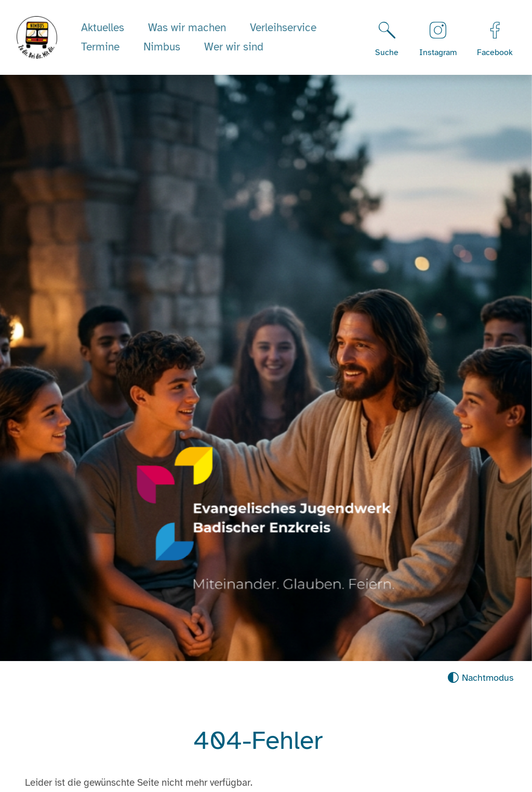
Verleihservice (283, 28)
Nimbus (162, 47)
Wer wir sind (234, 47)
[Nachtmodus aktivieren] (480, 678)
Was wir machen (187, 28)
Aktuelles (103, 28)
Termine (100, 47)
